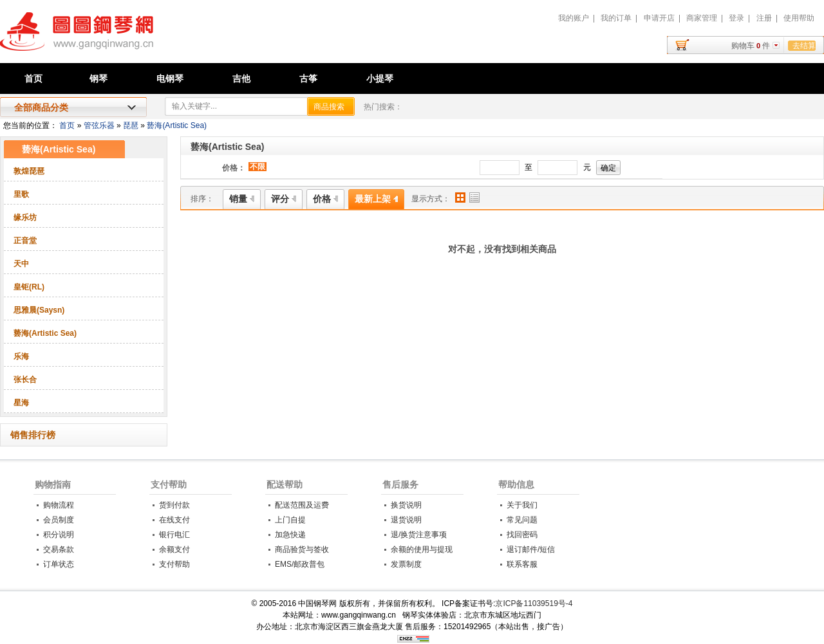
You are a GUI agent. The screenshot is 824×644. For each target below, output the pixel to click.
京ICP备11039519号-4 (534, 603)
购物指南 (53, 484)
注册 (764, 18)
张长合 (25, 380)
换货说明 (406, 505)
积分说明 (59, 535)
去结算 (804, 46)
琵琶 (131, 125)
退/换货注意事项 (419, 535)
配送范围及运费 (302, 505)
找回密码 (522, 535)
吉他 (241, 78)
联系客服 (522, 564)
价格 (325, 199)
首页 (33, 78)
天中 (21, 264)
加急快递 (290, 535)
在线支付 (174, 520)
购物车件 (751, 46)
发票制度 (406, 564)
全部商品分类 (41, 107)
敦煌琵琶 (29, 171)
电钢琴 (170, 78)
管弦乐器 (99, 125)
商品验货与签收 (302, 549)
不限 (257, 167)
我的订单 (616, 18)
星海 (21, 403)
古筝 (308, 78)
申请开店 (659, 18)
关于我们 (522, 505)
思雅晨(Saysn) (39, 310)
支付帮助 (169, 484)
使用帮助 (799, 18)
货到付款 (174, 505)
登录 (736, 18)
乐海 (21, 356)
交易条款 (59, 549)
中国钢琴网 (145, 39)
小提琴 (380, 78)
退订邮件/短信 (531, 549)
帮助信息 (516, 484)
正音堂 (25, 241)
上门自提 (290, 520)
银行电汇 (174, 535)
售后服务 (400, 484)
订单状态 (59, 564)
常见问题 (522, 520)
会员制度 (59, 520)
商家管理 (702, 18)
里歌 (21, 194)
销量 (242, 199)
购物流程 (59, 505)
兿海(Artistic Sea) (177, 125)
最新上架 (376, 199)
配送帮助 (285, 484)
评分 (284, 199)
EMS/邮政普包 (300, 564)
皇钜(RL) (29, 287)
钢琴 (98, 78)
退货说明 (406, 520)
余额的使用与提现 (422, 549)
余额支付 (174, 549)
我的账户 (574, 18)
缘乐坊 (25, 217)
